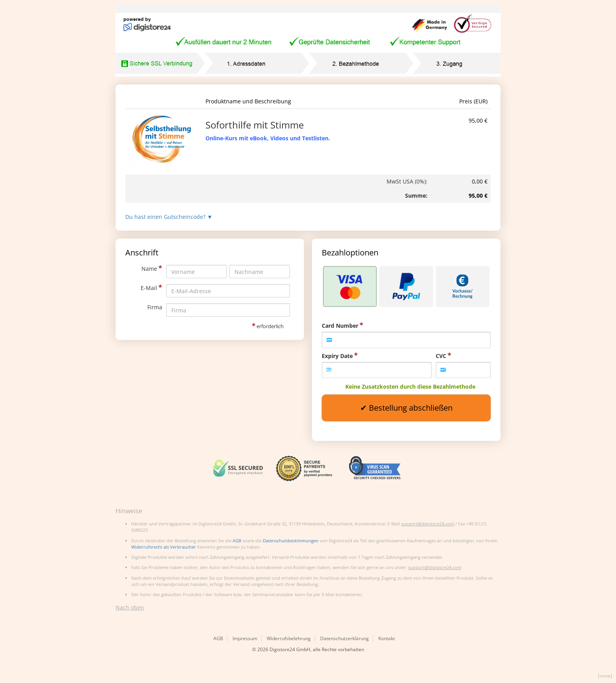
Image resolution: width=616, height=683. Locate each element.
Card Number (340, 326)
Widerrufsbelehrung (289, 638)
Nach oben (130, 607)
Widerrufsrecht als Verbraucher (164, 547)
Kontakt (387, 638)
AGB (237, 541)
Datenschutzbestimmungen (291, 541)
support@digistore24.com (428, 524)
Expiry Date (337, 356)
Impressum (245, 638)
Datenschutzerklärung (345, 638)
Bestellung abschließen (411, 408)
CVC (441, 356)
